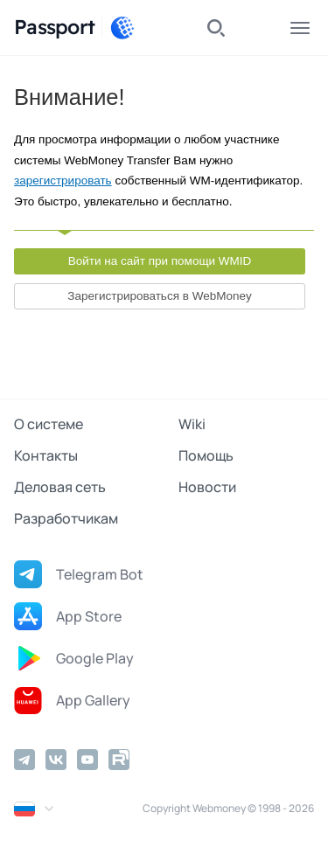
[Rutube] (119, 760)
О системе (49, 424)
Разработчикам (66, 518)
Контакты (46, 455)
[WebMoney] (122, 28)
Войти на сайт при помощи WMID (160, 261)
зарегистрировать (63, 181)
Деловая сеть (60, 487)
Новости (207, 487)
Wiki (192, 424)
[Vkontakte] (56, 760)
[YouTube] (87, 760)
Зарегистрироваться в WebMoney (159, 296)
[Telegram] (24, 760)
